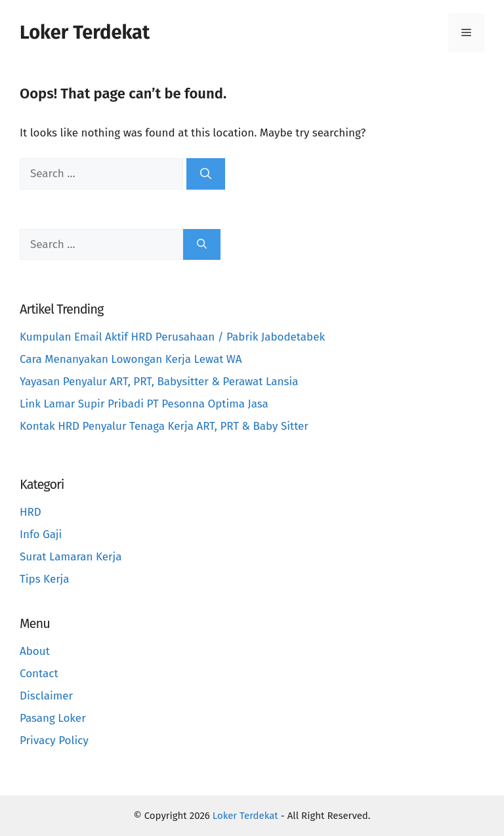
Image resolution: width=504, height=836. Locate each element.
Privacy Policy (54, 741)
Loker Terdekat (85, 32)
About (35, 651)
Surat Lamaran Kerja (71, 557)
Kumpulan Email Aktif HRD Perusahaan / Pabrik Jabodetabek (172, 337)
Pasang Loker (53, 718)
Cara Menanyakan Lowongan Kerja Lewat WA (131, 359)
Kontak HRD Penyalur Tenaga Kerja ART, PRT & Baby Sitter (164, 426)
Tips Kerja (45, 579)
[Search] (206, 174)
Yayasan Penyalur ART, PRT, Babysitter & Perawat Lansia (159, 382)
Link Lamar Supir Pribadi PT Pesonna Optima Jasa (144, 404)
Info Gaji (41, 534)
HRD (31, 512)
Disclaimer (46, 696)
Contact (39, 674)
